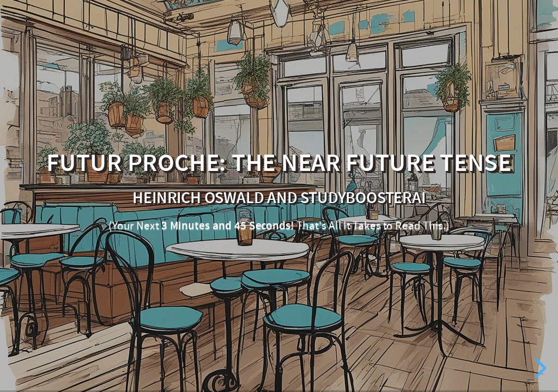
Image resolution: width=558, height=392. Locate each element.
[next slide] (539, 368)
